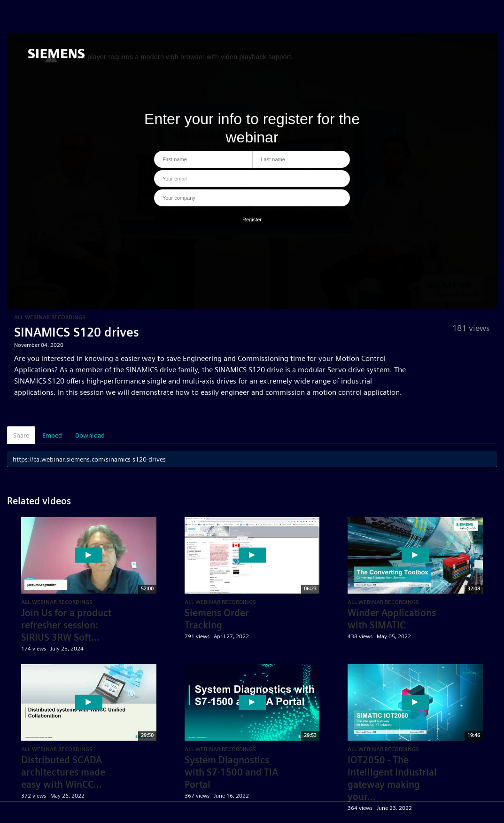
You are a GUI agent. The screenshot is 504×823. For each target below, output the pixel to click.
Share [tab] (21, 435)
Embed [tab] (52, 435)
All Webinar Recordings (50, 317)
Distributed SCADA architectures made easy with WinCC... (63, 772)
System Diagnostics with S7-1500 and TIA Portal (231, 772)
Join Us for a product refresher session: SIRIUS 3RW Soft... (66, 625)
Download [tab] (90, 435)
